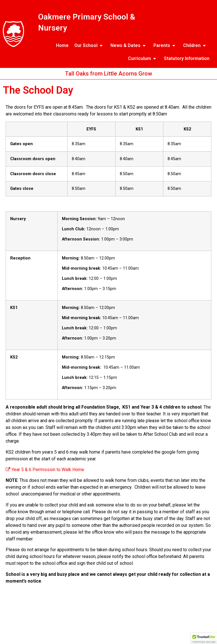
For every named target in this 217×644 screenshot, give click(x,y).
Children (196, 46)
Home (62, 45)
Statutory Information (187, 58)
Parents (165, 46)
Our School (90, 46)
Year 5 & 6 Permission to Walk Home (45, 470)
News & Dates (129, 46)
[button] (204, 639)
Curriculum (143, 59)
